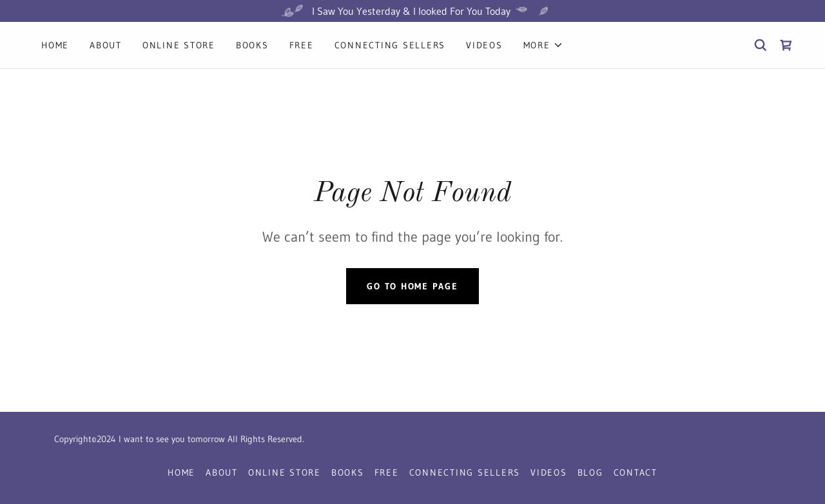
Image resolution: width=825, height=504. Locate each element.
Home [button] (181, 472)
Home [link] (55, 45)
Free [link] (302, 45)
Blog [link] (590, 472)
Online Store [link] (179, 45)
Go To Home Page (412, 286)
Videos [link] (484, 45)
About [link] (106, 45)
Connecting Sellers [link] (390, 45)
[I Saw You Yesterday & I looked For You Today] (412, 11)
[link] (786, 45)
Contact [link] (636, 472)
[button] (543, 45)
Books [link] (252, 45)
